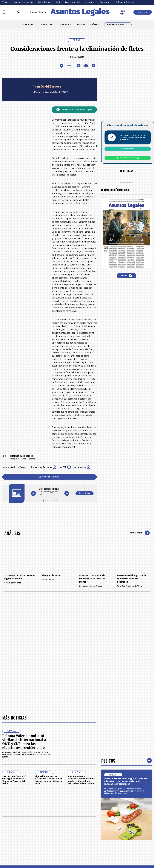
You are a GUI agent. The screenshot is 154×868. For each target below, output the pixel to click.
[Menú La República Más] (5, 12)
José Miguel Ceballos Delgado (96, 586)
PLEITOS (81, 24)
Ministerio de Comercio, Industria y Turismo (29, 467)
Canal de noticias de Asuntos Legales (74, 110)
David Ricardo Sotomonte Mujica (133, 586)
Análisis (12, 533)
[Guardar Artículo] (65, 66)
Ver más (127, 276)
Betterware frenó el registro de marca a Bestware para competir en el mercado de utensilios (126, 781)
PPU (58, 2)
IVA (64, 467)
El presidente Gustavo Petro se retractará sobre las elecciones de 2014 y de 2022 (49, 780)
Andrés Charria (58, 580)
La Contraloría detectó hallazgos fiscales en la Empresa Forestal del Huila (14, 780)
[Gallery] (50, 492)
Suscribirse (143, 12)
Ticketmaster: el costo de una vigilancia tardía (20, 577)
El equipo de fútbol (51, 576)
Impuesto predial (72, 2)
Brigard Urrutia (45, 2)
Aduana (82, 467)
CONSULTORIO (47, 24)
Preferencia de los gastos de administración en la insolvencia (131, 579)
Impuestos (89, 2)
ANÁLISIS (94, 24)
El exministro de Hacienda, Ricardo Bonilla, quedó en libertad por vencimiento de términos (81, 780)
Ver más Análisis (140, 533)
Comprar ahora (128, 149)
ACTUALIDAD (28, 24)
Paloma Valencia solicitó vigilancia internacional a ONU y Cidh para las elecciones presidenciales (24, 742)
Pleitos (108, 761)
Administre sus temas (50, 477)
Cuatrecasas (105, 2)
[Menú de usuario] (122, 12)
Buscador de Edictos (118, 24)
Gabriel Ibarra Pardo (21, 583)
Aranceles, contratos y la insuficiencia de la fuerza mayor (92, 579)
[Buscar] (19, 12)
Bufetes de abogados (24, 2)
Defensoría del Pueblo (125, 2)
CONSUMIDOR (65, 24)
